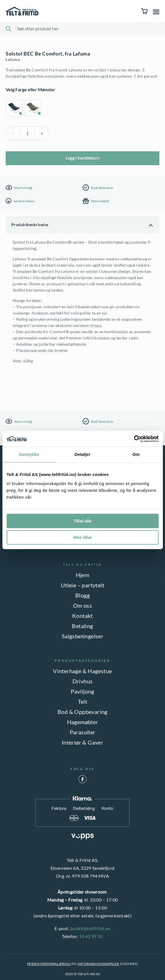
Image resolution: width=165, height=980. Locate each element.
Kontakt (82, 616)
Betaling (82, 626)
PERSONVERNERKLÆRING (49, 964)
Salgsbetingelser (82, 636)
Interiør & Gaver (82, 742)
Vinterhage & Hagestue (82, 671)
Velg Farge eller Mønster (31, 89)
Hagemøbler (83, 722)
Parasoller (83, 732)
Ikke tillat (82, 537)
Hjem (83, 575)
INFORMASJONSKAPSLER (98, 964)
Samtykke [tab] (29, 454)
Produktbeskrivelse (30, 225)
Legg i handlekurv (83, 158)
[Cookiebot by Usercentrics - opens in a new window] (134, 439)
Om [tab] (136, 454)
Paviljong (82, 691)
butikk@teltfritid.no (90, 928)
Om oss (82, 605)
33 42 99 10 (91, 936)
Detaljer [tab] (83, 454)
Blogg (82, 595)
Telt (83, 701)
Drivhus (83, 681)
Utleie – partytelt (82, 585)
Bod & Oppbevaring (82, 712)
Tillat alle (83, 521)
